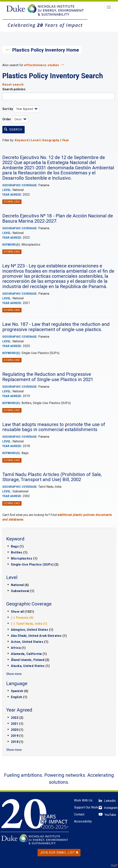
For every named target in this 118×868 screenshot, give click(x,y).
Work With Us (83, 800)
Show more (14, 674)
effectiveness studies (42, 65)
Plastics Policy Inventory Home (46, 50)
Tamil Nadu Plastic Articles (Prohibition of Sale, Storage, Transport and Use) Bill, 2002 (52, 477)
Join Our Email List (59, 853)
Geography (51, 140)
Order (7, 119)
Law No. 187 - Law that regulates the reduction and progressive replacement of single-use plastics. (56, 327)
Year (66, 140)
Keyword (22, 140)
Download (12, 202)
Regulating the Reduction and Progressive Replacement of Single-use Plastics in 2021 (48, 377)
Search (13, 130)
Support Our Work (86, 807)
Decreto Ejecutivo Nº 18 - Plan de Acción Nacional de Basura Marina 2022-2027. (58, 218)
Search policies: (14, 89)
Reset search (13, 85)
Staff (114, 866)
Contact (79, 814)
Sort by (8, 109)
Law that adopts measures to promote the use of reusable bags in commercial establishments (54, 427)
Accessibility (83, 821)
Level (35, 140)
